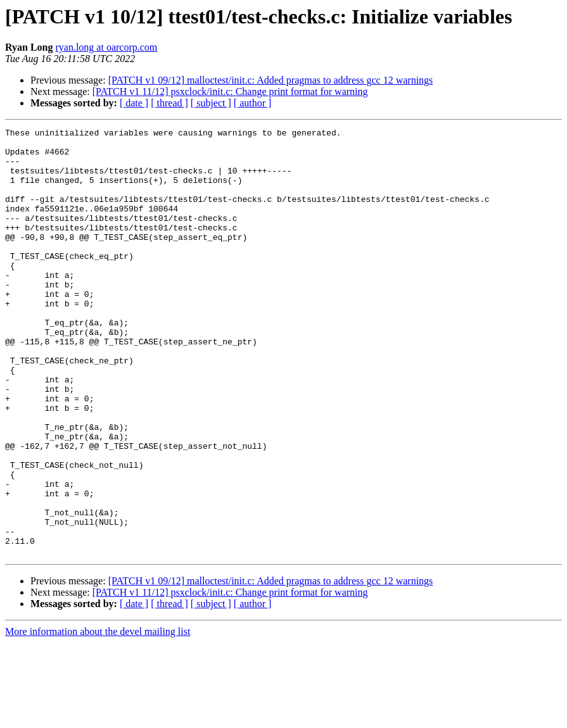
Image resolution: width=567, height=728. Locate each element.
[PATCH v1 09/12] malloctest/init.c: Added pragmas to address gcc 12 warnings (271, 80)
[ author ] (253, 103)
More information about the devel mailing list (98, 717)
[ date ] (134, 103)
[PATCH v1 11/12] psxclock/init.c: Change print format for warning (230, 91)
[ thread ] (169, 103)
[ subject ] (211, 103)
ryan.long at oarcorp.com (106, 47)
